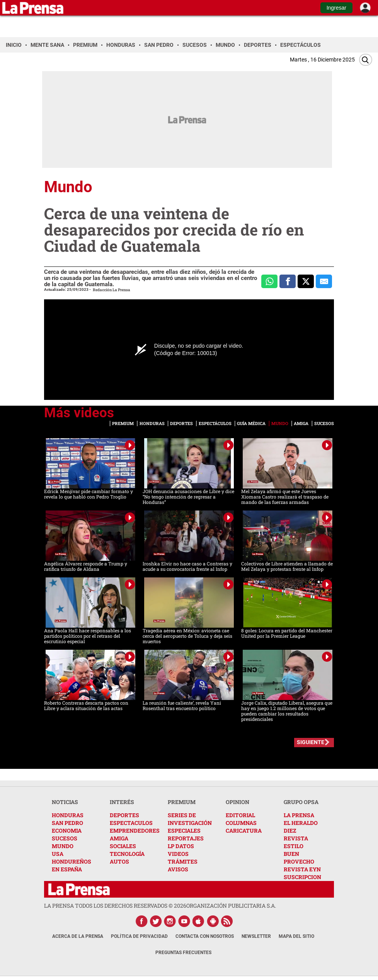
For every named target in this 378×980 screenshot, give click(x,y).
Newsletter (256, 936)
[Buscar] (366, 60)
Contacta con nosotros (205, 936)
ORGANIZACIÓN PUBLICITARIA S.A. (231, 906)
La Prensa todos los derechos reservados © (115, 906)
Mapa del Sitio (296, 936)
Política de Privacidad (139, 936)
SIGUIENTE (311, 742)
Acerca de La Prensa (78, 936)
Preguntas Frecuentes (183, 953)
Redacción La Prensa (112, 290)
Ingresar (336, 8)
